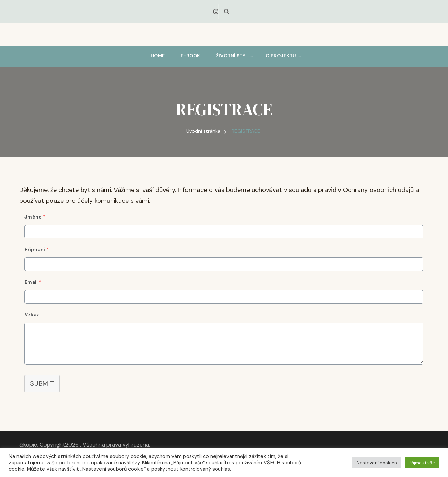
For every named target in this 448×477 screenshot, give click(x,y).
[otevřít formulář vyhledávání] (226, 11)
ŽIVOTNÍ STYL (232, 56)
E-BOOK (190, 56)
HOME (158, 56)
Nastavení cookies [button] (377, 463)
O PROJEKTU (281, 56)
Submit (42, 383)
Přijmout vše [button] (422, 463)
